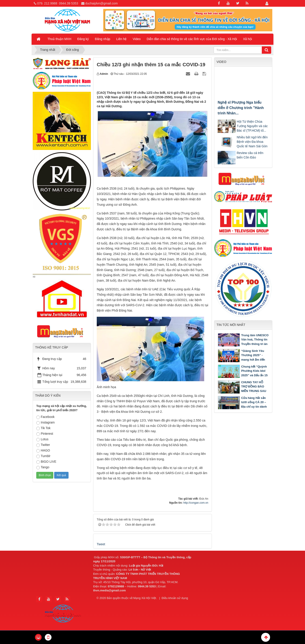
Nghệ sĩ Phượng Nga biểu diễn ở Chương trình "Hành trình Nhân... (241, 108)
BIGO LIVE (46, 462)
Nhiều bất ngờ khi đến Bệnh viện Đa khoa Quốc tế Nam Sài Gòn (252, 142)
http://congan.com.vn (196, 503)
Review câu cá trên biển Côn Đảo (250, 155)
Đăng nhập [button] (103, 39)
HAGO (43, 451)
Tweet (101, 544)
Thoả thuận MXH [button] (59, 39)
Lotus (42, 439)
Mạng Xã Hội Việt (145, 598)
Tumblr (43, 456)
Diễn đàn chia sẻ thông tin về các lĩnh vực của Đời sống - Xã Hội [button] (192, 39)
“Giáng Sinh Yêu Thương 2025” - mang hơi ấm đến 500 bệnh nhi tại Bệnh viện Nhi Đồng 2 (241, 360)
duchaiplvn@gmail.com (102, 3)
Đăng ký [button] (83, 39)
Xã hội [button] (247, 39)
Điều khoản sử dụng (175, 598)
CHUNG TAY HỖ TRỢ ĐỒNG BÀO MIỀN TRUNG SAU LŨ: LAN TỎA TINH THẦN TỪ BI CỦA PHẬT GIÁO (242, 391)
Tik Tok (43, 428)
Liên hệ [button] (121, 39)
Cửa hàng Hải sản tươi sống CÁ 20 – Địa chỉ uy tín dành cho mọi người (254, 404)
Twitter (43, 445)
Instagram (45, 423)
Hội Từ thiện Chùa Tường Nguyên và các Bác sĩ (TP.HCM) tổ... (252, 126)
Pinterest (45, 434)
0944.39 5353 (69, 3)
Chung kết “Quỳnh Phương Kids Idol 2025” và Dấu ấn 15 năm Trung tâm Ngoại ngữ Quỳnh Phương (243, 375)
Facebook (45, 417)
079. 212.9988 (47, 3)
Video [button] (137, 39)
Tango (43, 467)
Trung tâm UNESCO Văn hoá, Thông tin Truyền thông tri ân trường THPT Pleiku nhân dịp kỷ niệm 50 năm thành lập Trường (243, 346)
